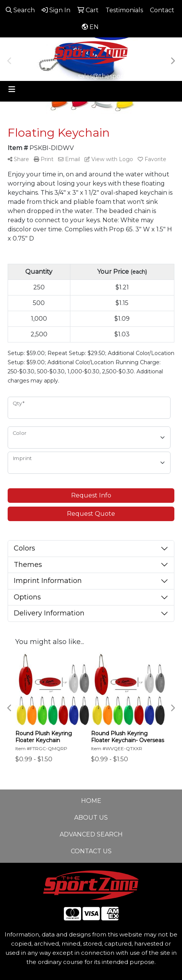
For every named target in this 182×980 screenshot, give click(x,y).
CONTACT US (91, 851)
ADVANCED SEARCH (91, 834)
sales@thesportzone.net (115, 76)
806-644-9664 (46, 76)
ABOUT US (91, 818)
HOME (91, 801)
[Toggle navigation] (12, 89)
